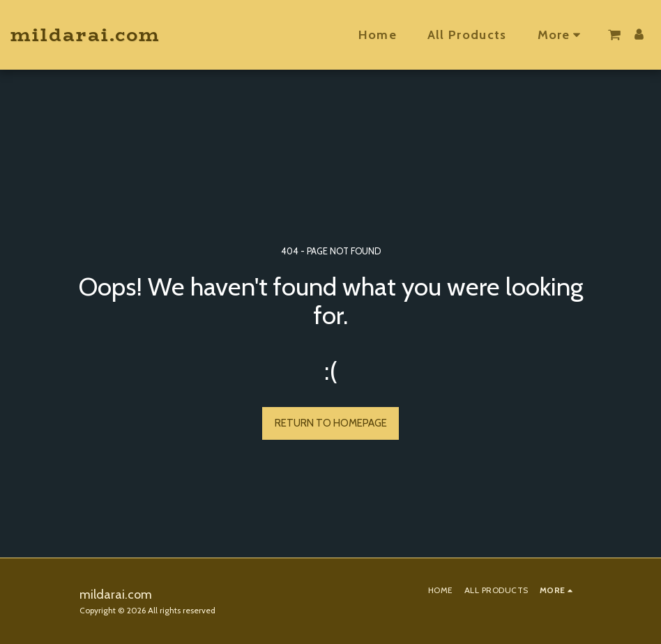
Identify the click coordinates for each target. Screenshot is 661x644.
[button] (614, 35)
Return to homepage (331, 423)
